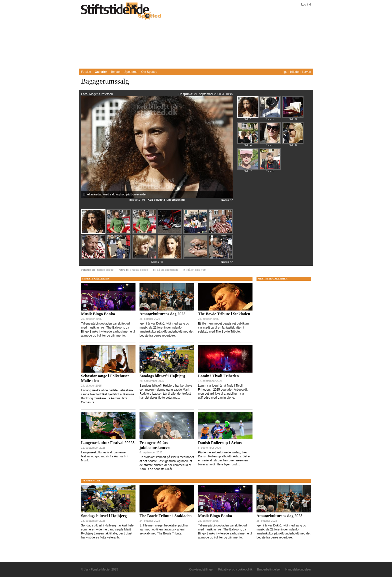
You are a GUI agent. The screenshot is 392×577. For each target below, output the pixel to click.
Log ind (306, 5)
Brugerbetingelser (269, 569)
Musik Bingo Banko (98, 314)
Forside (86, 72)
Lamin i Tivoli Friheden (218, 376)
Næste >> (227, 200)
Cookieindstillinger (201, 569)
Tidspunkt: (186, 94)
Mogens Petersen (101, 94)
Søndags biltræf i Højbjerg (162, 376)
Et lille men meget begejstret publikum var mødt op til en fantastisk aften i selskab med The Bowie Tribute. (223, 328)
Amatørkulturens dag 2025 (162, 314)
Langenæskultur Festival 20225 (108, 443)
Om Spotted (149, 72)
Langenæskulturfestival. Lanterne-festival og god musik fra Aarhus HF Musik (105, 456)
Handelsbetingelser (298, 569)
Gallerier (101, 72)
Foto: (85, 94)
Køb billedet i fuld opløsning (166, 200)
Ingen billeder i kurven (296, 72)
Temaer (116, 72)
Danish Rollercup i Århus (220, 443)
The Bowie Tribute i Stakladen (224, 314)
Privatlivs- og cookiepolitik (235, 569)
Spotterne (131, 72)
